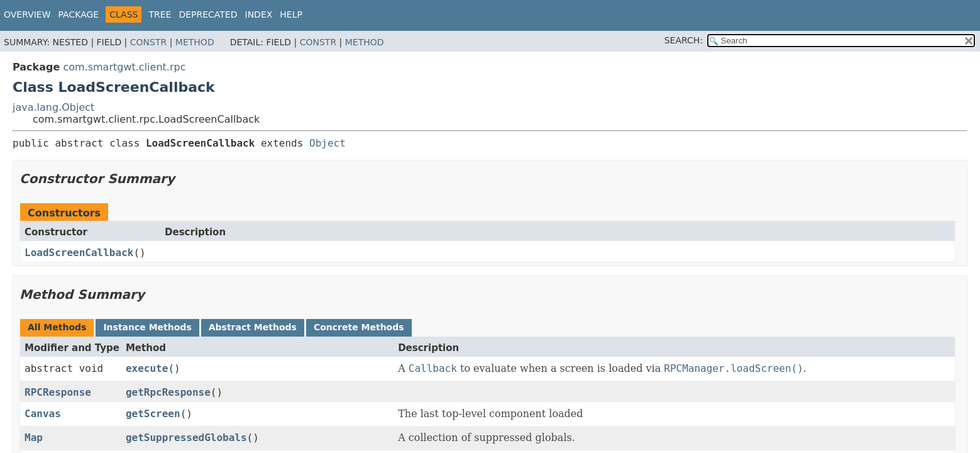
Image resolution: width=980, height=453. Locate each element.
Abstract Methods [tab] (253, 327)
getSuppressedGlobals (186, 438)
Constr (148, 42)
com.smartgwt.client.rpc (124, 67)
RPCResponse (58, 392)
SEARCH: (684, 40)
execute (147, 368)
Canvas (43, 414)
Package (79, 14)
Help (291, 14)
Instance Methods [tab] (147, 327)
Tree (160, 14)
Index (259, 14)
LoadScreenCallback (79, 253)
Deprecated (208, 14)
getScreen (153, 414)
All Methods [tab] (57, 327)
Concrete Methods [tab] (359, 327)
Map (34, 438)
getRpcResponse (168, 392)
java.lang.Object (53, 107)
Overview (27, 14)
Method (195, 42)
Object (328, 143)
